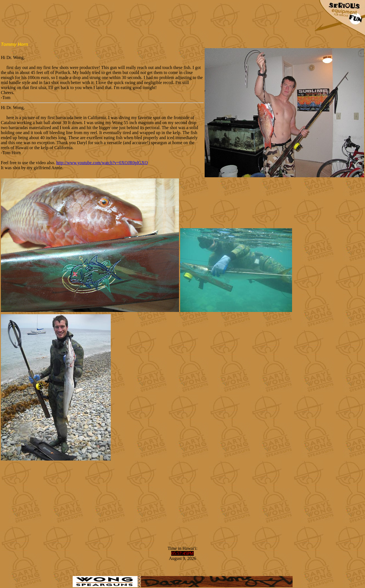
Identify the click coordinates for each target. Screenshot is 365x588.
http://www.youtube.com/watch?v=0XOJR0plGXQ (102, 163)
